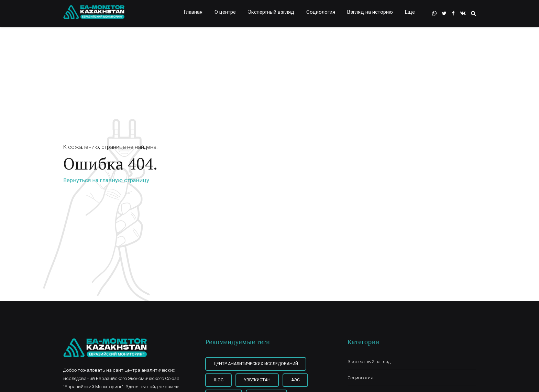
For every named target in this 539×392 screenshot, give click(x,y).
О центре (225, 12)
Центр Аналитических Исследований (256, 364)
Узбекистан (257, 380)
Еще (410, 12)
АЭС (295, 380)
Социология (321, 12)
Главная (193, 12)
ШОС (219, 380)
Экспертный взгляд (271, 12)
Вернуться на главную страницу (106, 180)
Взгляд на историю (370, 12)
